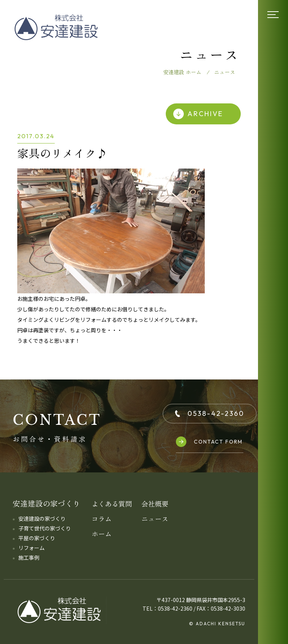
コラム (102, 518)
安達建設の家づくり (42, 518)
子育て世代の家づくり (45, 528)
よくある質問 (112, 504)
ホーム (102, 533)
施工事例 (29, 557)
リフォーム (31, 548)
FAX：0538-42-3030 (221, 608)
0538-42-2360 (210, 413)
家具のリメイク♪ (62, 153)
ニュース (155, 518)
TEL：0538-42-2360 (167, 608)
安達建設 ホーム (182, 72)
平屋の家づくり (37, 538)
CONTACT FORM (209, 442)
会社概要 (155, 504)
